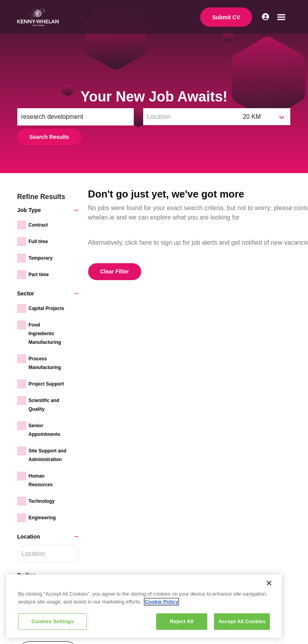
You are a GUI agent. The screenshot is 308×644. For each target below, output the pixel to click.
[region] (144, 606)
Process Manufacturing (45, 363)
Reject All (182, 621)
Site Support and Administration (48, 455)
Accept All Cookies (242, 621)
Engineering (42, 518)
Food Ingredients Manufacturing (45, 334)
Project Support (46, 384)
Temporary (41, 258)
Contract (38, 225)
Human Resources (41, 480)
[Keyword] (76, 117)
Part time (39, 275)
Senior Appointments (45, 430)
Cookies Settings (53, 621)
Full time (38, 242)
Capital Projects (47, 308)
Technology (42, 501)
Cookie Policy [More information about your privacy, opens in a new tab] (161, 602)
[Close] (269, 583)
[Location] (191, 117)
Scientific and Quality (44, 405)
